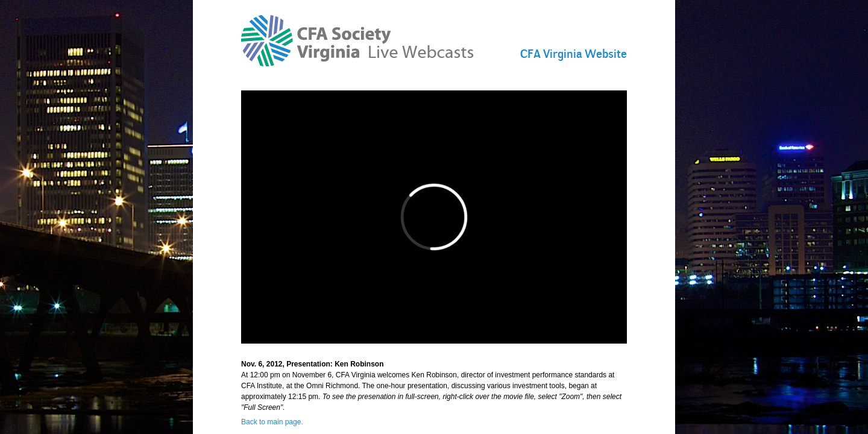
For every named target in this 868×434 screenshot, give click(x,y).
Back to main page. (272, 422)
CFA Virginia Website (574, 54)
